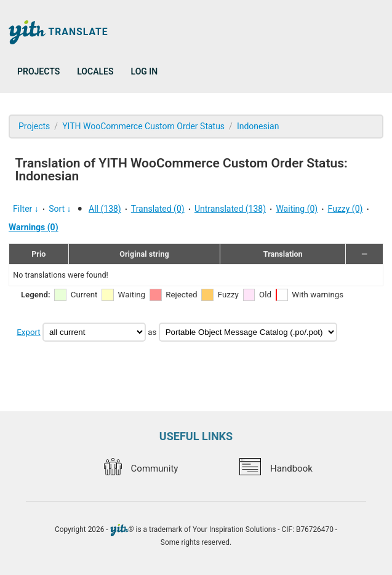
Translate (58, 32)
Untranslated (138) (230, 209)
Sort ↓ (60, 209)
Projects (38, 71)
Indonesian (258, 126)
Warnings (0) (34, 227)
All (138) (105, 209)
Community (141, 468)
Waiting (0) (297, 209)
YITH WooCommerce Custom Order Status (143, 126)
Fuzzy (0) (346, 209)
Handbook (276, 468)
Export (28, 332)
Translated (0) (158, 209)
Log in (145, 71)
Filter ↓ (26, 209)
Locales (95, 71)
